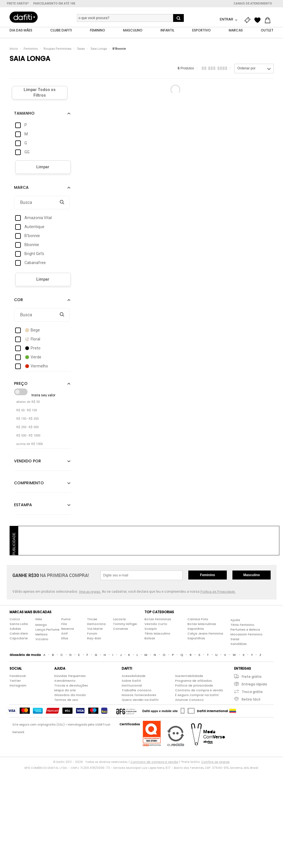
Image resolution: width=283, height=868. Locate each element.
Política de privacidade (194, 685)
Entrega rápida (254, 684)
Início (14, 49)
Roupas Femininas (57, 49)
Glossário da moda (70, 695)
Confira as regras (215, 762)
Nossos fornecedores (139, 695)
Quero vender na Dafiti (140, 700)
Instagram (18, 685)
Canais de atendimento (253, 4)
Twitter (15, 681)
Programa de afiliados (193, 681)
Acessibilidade (134, 676)
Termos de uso (66, 700)
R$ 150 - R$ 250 (27, 419)
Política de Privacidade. (218, 592)
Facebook (18, 676)
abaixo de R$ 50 (28, 402)
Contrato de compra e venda (199, 690)
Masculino (252, 575)
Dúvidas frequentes (70, 676)
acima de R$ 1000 (30, 444)
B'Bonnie (119, 49)
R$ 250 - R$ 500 (27, 427)
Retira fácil (251, 699)
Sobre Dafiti (131, 681)
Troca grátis (252, 692)
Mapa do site (65, 690)
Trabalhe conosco (137, 690)
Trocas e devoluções (71, 685)
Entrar (227, 19)
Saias (81, 49)
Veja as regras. (90, 592)
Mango (41, 625)
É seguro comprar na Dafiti (197, 695)
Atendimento (65, 681)
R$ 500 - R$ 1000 (28, 436)
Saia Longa (99, 49)
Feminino (31, 49)
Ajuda (235, 620)
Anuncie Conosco (189, 700)
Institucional (132, 685)
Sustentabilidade (189, 676)
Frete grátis (252, 677)
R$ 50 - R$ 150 (27, 410)
